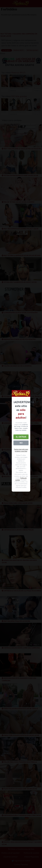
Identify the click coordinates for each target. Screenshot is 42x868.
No (21, 443)
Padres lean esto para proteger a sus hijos (21, 450)
